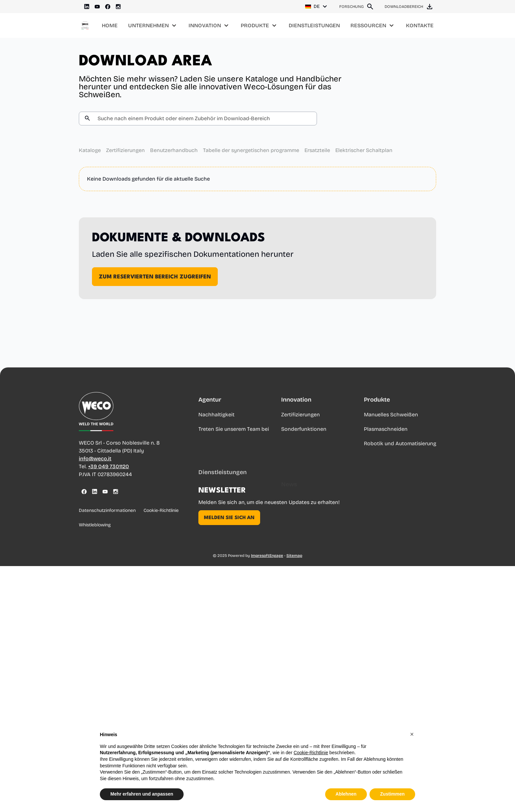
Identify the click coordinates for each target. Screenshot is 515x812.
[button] (412, 734)
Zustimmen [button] (392, 794)
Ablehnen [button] (346, 794)
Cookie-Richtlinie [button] (311, 753)
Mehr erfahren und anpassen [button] (142, 794)
